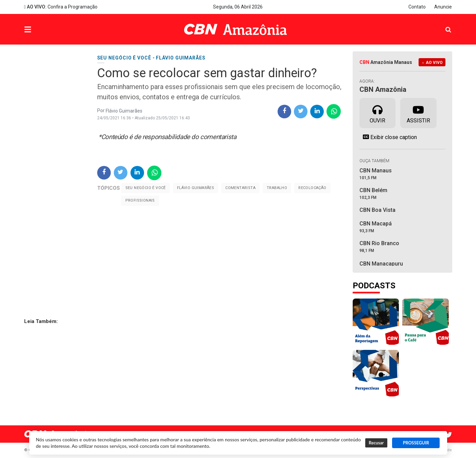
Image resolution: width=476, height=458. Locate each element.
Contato (417, 7)
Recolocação (312, 188)
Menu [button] (41, 30)
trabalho (277, 188)
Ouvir (377, 113)
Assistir (418, 113)
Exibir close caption (388, 137)
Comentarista (240, 188)
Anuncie (443, 7)
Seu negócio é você (146, 188)
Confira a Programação (61, 7)
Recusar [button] (376, 443)
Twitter (449, 435)
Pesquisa (443, 24)
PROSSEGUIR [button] (416, 443)
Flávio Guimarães (196, 188)
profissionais (140, 200)
